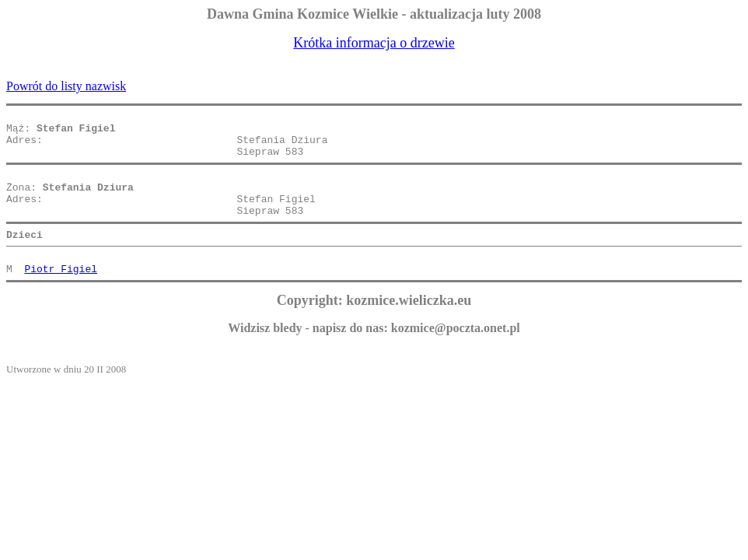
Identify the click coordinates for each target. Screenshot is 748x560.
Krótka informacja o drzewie (374, 43)
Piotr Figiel (61, 294)
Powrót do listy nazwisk (66, 86)
